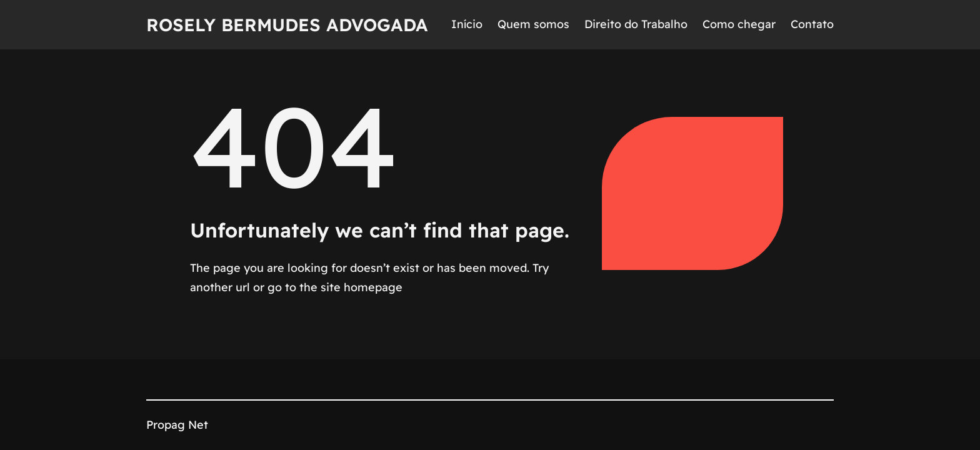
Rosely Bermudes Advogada (287, 25)
